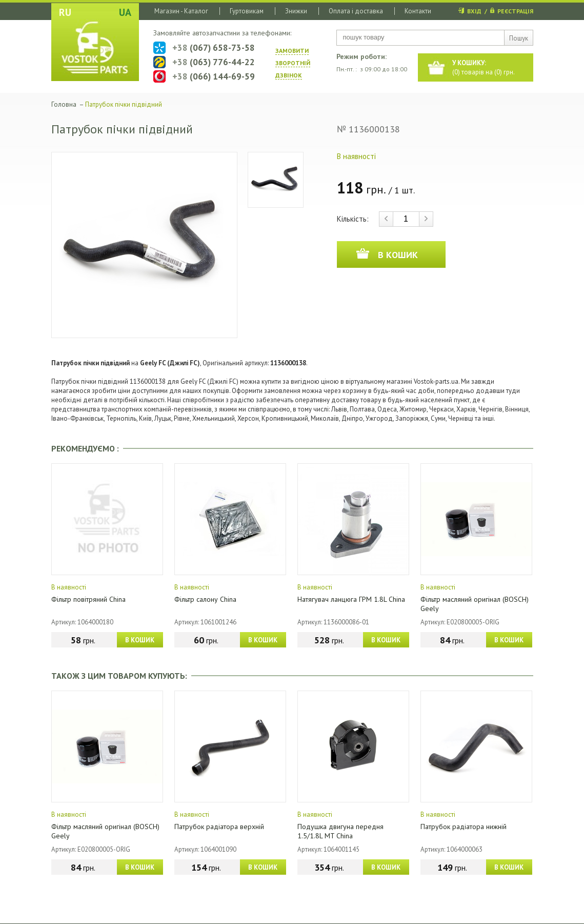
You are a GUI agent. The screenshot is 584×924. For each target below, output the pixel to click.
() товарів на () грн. (484, 67)
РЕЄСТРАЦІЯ (515, 11)
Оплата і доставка (356, 11)
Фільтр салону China (205, 599)
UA (125, 12)
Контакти (418, 11)
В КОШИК (140, 640)
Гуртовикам (247, 11)
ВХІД (474, 11)
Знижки (296, 11)
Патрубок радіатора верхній (219, 827)
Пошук (519, 38)
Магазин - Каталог (181, 11)
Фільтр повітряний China (88, 599)
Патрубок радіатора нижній (464, 827)
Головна (64, 104)
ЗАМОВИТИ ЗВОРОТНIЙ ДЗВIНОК (293, 63)
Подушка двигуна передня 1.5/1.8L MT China (340, 831)
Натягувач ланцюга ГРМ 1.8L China (351, 599)
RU (65, 12)
